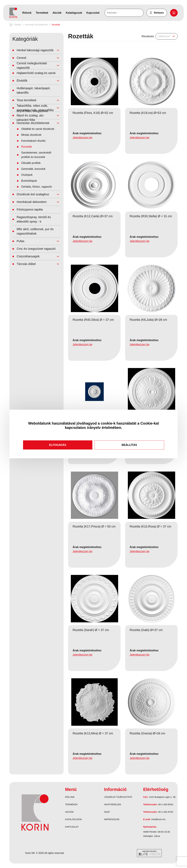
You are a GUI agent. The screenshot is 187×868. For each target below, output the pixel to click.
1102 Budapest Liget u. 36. (162, 797)
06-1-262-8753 (166, 812)
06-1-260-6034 (166, 804)
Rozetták (56, 25)
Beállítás (129, 445)
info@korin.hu (158, 819)
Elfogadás (58, 445)
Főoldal (17, 25)
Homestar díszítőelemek (36, 25)
